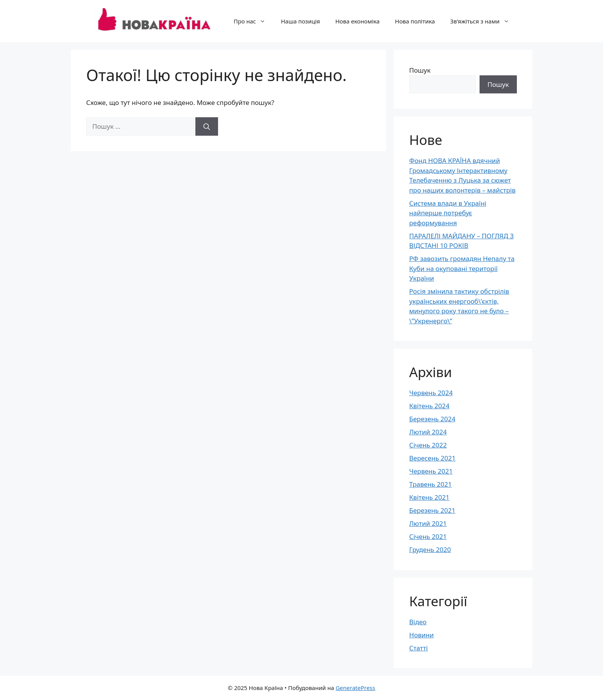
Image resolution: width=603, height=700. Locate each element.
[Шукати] (207, 126)
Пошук (420, 70)
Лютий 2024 (428, 432)
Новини (421, 635)
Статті (418, 648)
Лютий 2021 (428, 523)
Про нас (254, 21)
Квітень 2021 (429, 497)
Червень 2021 (431, 471)
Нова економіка (357, 21)
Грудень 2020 (430, 550)
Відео (418, 622)
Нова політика (415, 21)
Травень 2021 (431, 484)
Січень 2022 (428, 445)
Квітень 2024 (429, 406)
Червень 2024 (431, 393)
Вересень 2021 (432, 458)
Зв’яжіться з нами (484, 21)
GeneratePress (356, 688)
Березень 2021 (432, 510)
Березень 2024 (432, 419)
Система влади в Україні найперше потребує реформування (448, 213)
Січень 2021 (428, 536)
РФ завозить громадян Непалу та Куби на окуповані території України (462, 268)
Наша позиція (300, 21)
